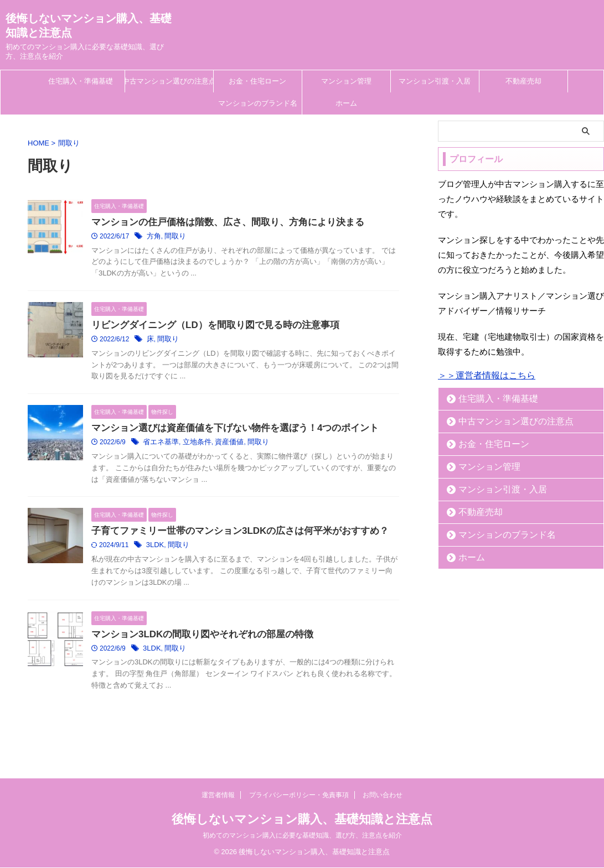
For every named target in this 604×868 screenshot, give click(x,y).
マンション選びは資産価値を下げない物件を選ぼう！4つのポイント (227, 430)
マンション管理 (346, 81)
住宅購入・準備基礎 (81, 81)
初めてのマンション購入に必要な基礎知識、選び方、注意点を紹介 (302, 836)
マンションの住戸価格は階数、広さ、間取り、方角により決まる (220, 223)
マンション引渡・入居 (435, 81)
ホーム (346, 103)
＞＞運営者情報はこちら (487, 375)
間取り (173, 237)
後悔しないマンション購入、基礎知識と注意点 (302, 820)
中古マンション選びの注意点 (169, 81)
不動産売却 (523, 81)
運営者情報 (218, 796)
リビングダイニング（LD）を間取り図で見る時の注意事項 (208, 327)
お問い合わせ (383, 796)
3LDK (154, 549)
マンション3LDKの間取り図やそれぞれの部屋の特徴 (196, 638)
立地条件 (193, 445)
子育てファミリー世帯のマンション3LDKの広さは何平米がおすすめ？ (231, 534)
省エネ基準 (159, 445)
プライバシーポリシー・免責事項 (299, 796)
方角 (153, 237)
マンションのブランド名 (258, 103)
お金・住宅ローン (257, 81)
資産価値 (223, 445)
